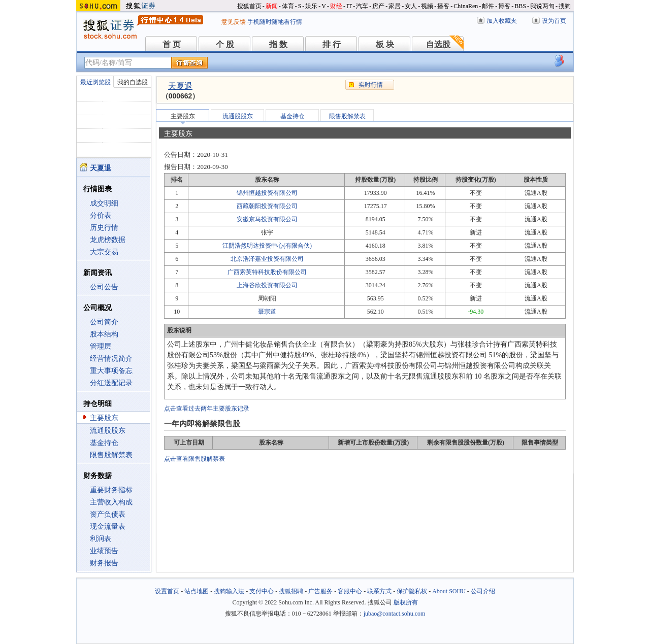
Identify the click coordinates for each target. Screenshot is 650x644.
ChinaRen (466, 6)
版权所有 (406, 602)
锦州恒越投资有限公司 (267, 193)
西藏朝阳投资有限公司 (267, 206)
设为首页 (554, 21)
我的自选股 (133, 82)
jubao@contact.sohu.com (395, 614)
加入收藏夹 (502, 21)
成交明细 (104, 203)
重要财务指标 (111, 490)
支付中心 (262, 591)
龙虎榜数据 (108, 240)
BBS (520, 6)
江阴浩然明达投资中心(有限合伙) (267, 246)
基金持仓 (104, 443)
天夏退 (180, 86)
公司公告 (104, 287)
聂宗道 (267, 312)
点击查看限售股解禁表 (194, 459)
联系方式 (379, 591)
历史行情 (104, 228)
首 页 (172, 44)
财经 (336, 6)
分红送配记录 (111, 383)
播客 (443, 6)
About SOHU (449, 591)
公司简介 (104, 322)
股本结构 (104, 334)
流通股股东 (108, 431)
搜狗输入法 (229, 591)
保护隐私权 (412, 591)
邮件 (488, 6)
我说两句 (542, 6)
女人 (411, 6)
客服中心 (350, 591)
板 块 (385, 44)
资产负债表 (108, 514)
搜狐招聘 (291, 591)
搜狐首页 (249, 6)
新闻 (272, 6)
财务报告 (104, 563)
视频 (427, 6)
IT (349, 6)
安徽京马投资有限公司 (267, 219)
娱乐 (311, 6)
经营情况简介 (111, 359)
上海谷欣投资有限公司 (267, 285)
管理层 (101, 346)
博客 (504, 6)
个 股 (225, 44)
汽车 (362, 6)
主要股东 (104, 418)
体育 (288, 6)
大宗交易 (104, 252)
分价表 (101, 215)
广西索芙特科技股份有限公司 (267, 272)
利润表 (101, 539)
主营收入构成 (111, 502)
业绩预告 (104, 551)
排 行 (332, 44)
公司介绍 (483, 591)
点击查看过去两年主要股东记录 (207, 409)
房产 (378, 6)
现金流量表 (108, 527)
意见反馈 (234, 22)
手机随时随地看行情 (275, 22)
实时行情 (371, 85)
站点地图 (197, 591)
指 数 (278, 44)
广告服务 (320, 591)
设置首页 (167, 591)
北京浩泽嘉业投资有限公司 (267, 259)
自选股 (438, 44)
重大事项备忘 (111, 371)
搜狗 (565, 6)
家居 (395, 6)
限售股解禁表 (111, 455)
